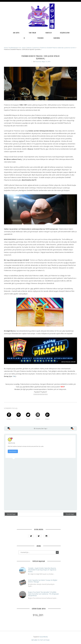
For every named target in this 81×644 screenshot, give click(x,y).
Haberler (49, 33)
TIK (14, 376)
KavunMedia (44, 637)
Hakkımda (57, 38)
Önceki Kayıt (70, 514)
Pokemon (41, 38)
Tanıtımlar (32, 33)
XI (24, 38)
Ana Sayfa (16, 33)
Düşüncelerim (65, 33)
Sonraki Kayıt (11, 514)
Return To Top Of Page (41, 640)
